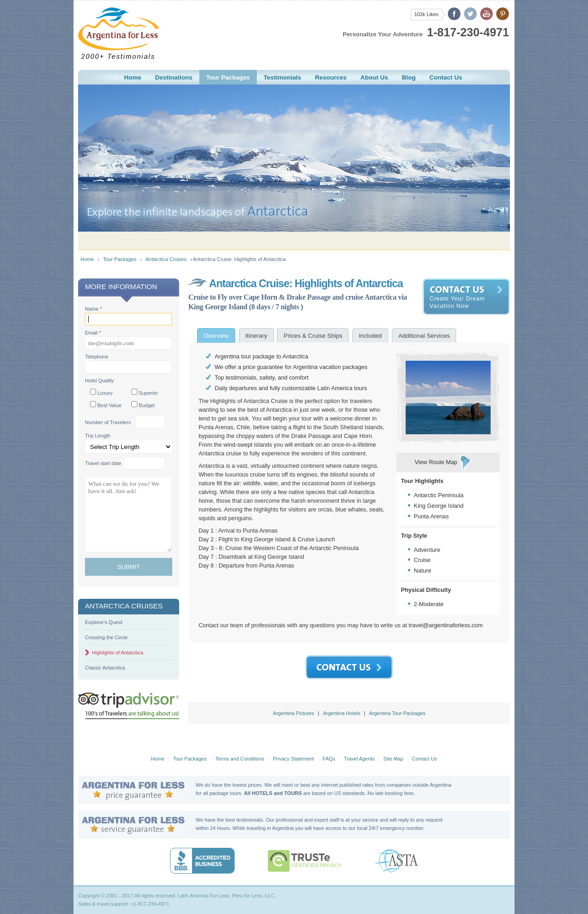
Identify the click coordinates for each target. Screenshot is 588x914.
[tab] (216, 335)
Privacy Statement (293, 759)
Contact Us (424, 759)
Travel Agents (359, 759)
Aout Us (374, 77)
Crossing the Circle (106, 637)
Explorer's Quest (104, 622)
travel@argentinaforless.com (446, 625)
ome (133, 77)
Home (87, 259)
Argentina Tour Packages (397, 713)
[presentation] (216, 335)
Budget (143, 405)
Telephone (97, 357)
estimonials (283, 77)
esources (331, 77)
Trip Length (98, 436)
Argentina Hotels (342, 713)
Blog (409, 77)
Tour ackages (228, 77)
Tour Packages (120, 259)
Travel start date (103, 463)
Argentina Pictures (294, 713)
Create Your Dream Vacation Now (457, 302)
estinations (174, 77)
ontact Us (446, 77)
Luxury (101, 392)
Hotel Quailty (99, 380)
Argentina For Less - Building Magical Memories (119, 34)
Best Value (106, 405)
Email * (93, 333)
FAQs (329, 759)
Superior (145, 392)
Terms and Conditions (240, 759)
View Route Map (436, 462)
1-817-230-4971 (468, 32)
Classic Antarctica (105, 668)
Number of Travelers (108, 422)
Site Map (393, 759)
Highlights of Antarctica (118, 653)
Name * (93, 309)
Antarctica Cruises (166, 259)
